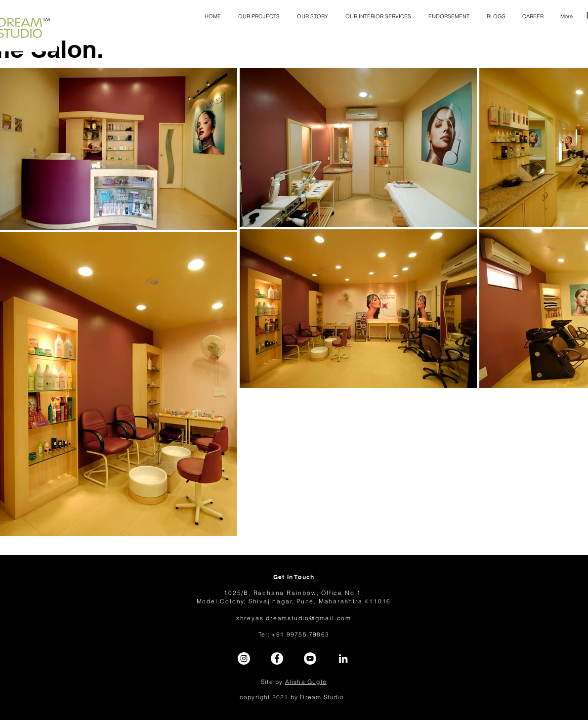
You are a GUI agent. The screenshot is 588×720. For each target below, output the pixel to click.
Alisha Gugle (306, 682)
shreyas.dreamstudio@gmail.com (294, 618)
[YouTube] (310, 658)
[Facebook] (277, 658)
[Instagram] (244, 658)
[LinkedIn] (343, 658)
